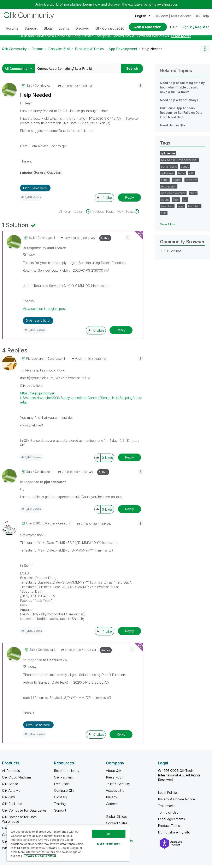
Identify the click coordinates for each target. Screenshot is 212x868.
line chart (167, 209)
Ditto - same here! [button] (35, 191)
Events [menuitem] (64, 28)
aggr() (177, 183)
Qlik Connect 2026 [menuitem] (110, 28)
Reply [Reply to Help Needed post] (129, 201)
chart (193, 196)
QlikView (8, 800)
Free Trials (62, 787)
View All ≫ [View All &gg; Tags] (167, 227)
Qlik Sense (10, 787)
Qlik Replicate (12, 807)
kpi (185, 203)
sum (164, 216)
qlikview (191, 183)
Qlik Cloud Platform (16, 780)
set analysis (169, 170)
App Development (123, 52)
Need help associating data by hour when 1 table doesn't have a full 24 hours (182, 90)
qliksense (168, 176)
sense (185, 170)
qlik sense (168, 156)
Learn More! (181, 39)
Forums (37, 52)
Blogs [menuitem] (48, 28)
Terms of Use (168, 815)
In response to (45, 251)
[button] (140, 88)
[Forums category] (162, 254)
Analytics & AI (59, 52)
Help (174, 27)
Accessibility (115, 794)
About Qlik (114, 774)
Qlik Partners (63, 780)
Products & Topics (89, 52)
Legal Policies (168, 796)
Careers (112, 807)
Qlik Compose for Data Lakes (24, 813)
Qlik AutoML (11, 794)
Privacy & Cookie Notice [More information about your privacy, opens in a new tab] (40, 856)
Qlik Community (14, 52)
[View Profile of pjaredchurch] (35, 362)
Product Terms (169, 829)
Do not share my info (175, 835)
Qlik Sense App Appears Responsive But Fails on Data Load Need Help (181, 116)
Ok (109, 834)
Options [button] (205, 52)
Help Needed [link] (152, 52)
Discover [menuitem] (82, 28)
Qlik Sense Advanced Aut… (180, 163)
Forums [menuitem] (12, 28)
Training (60, 807)
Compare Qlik (64, 794)
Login (88, 4)
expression (169, 189)
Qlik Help (202, 16)
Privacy (112, 800)
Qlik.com (161, 16)
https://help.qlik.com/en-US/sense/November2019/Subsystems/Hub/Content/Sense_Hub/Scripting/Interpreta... (81, 401)
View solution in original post (44, 312)
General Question (47, 176)
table (182, 176)
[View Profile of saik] (29, 89)
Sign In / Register (195, 27)
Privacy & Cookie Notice (176, 802)
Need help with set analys (179, 103)
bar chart (194, 209)
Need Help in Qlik (173, 128)
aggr (181, 209)
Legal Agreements (171, 822)
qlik (192, 176)
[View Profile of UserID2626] (34, 527)
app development (173, 196)
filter (176, 203)
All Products (11, 774)
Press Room (115, 780)
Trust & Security (118, 787)
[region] (68, 843)
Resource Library (67, 774)
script (165, 183)
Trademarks (167, 809)
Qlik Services (181, 16)
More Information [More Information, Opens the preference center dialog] (109, 844)
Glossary (61, 800)
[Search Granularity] (20, 72)
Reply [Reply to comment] (121, 333)
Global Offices (117, 820)
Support (60, 813)
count (165, 203)
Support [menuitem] (31, 28)
